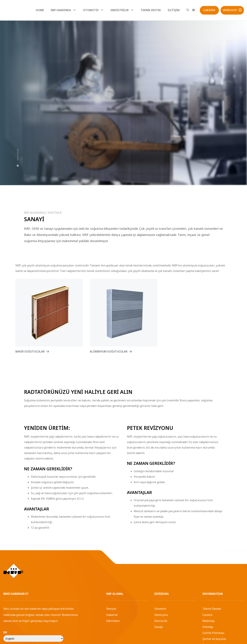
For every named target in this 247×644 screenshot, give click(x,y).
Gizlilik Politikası (213, 633)
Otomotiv (160, 609)
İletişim (174, 10)
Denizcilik (161, 621)
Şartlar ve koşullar (214, 639)
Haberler (112, 615)
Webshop (208, 621)
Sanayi (159, 627)
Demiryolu (161, 615)
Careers (207, 615)
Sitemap (208, 627)
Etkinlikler (113, 621)
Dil (5, 632)
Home (40, 10)
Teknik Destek (151, 10)
